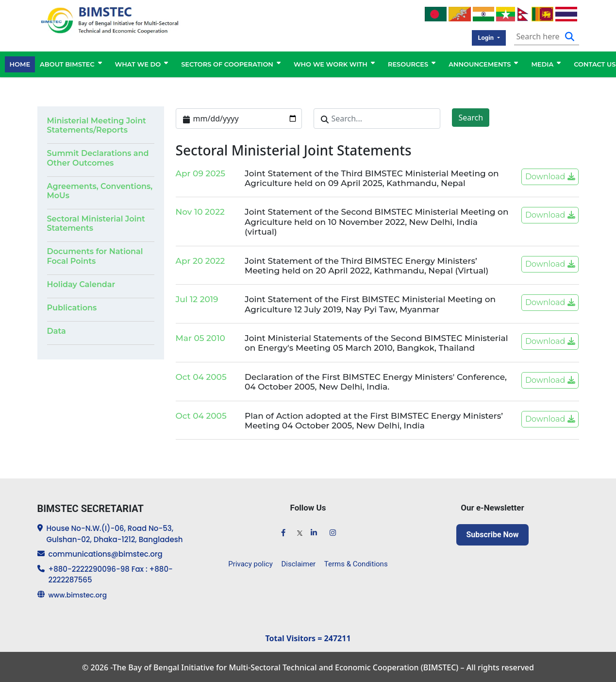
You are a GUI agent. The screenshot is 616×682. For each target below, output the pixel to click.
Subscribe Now (492, 534)
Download (550, 176)
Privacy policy (252, 560)
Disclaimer (298, 560)
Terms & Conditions (354, 560)
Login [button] (486, 36)
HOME (20, 62)
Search (471, 117)
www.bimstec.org (80, 594)
